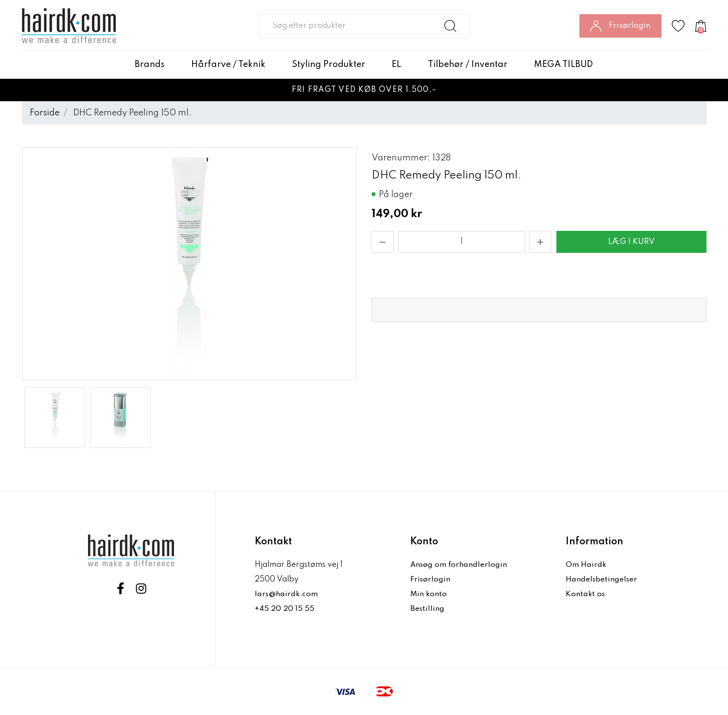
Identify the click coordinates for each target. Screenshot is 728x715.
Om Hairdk (586, 565)
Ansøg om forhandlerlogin (460, 565)
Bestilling (428, 609)
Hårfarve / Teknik (228, 65)
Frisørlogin (431, 580)
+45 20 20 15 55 (285, 609)
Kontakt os (586, 594)
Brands (150, 65)
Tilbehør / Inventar (468, 65)
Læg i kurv (631, 242)
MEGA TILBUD (563, 65)
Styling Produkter (329, 65)
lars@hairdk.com (287, 594)
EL (397, 65)
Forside (45, 113)
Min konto (429, 594)
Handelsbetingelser (602, 580)
